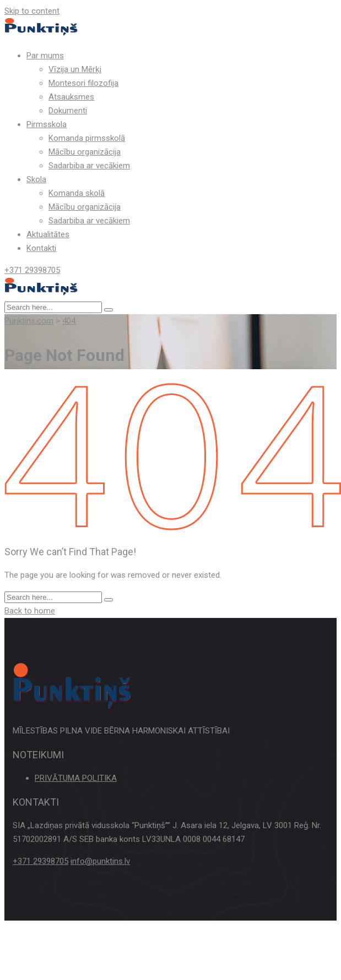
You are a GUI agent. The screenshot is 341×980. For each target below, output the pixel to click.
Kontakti (41, 248)
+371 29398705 (32, 270)
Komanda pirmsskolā (87, 138)
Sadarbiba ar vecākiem (89, 166)
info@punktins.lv (100, 861)
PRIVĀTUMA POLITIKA (76, 778)
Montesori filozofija (83, 83)
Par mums (45, 56)
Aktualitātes (48, 234)
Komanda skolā (77, 193)
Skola (36, 179)
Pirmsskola (47, 124)
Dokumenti (68, 111)
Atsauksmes (71, 97)
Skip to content (32, 11)
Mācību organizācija (85, 152)
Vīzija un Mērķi (75, 69)
